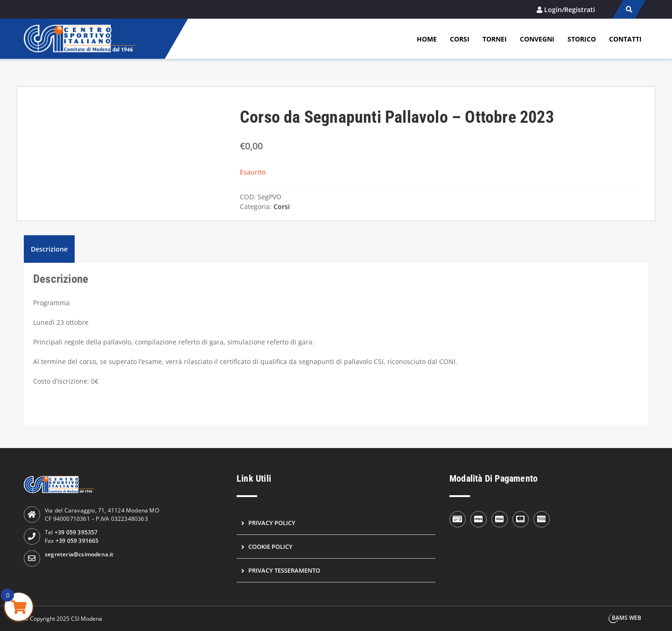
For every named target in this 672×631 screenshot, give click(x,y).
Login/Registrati (570, 10)
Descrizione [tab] (49, 249)
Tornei (495, 39)
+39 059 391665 (77, 541)
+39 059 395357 (76, 532)
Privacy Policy (272, 523)
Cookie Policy (270, 547)
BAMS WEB (626, 618)
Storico (582, 39)
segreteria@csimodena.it (79, 554)
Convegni (537, 39)
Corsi (460, 39)
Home (427, 39)
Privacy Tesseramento (284, 570)
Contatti (625, 39)
